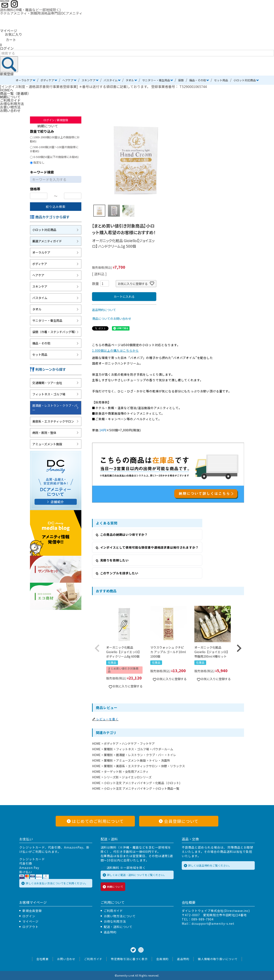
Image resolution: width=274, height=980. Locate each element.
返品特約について (104, 310)
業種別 (108, 749)
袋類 (181, 80)
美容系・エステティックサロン (53, 421)
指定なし (37, 162)
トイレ (172, 755)
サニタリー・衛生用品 (156, 80)
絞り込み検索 (56, 207)
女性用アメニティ (137, 771)
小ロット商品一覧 (167, 788)
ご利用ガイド (10, 100)
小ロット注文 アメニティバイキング (128, 783)
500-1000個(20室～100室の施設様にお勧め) (54, 149)
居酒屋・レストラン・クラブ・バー (55, 408)
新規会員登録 (32, 911)
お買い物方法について (120, 916)
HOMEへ (7, 90)
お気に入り (11, 34)
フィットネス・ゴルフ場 (49, 394)
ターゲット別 (113, 771)
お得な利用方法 (12, 104)
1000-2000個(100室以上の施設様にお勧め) (55, 139)
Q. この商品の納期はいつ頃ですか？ (122, 535)
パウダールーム (163, 749)
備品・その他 (198, 80)
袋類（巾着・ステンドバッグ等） (55, 332)
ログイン (7, 48)
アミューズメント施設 (47, 444)
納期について (10, 97)
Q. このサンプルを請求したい (117, 573)
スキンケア (89, 80)
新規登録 (7, 74)
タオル (130, 80)
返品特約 (110, 932)
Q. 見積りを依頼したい (112, 560)
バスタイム (111, 80)
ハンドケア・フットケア (138, 743)
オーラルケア (24, 80)
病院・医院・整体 (44, 433)
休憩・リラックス (173, 766)
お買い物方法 (10, 107)
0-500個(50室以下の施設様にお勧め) (54, 157)
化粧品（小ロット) (168, 783)
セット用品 (221, 80)
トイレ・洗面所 (159, 760)
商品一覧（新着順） (15, 93)
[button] (97, 648)
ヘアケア (68, 80)
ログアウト (31, 927)
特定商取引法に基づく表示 (129, 959)
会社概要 (42, 959)
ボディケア (47, 80)
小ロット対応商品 (245, 80)
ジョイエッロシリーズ (137, 777)
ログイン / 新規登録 (56, 120)
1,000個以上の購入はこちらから (115, 350)
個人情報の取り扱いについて (218, 959)
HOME (96, 743)
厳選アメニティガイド (47, 241)
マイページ (9, 31)
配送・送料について (118, 927)
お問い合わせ (10, 110)
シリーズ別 (111, 777)
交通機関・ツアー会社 (47, 383)
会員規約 (162, 959)
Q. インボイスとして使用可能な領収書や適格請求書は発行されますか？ (147, 547)
